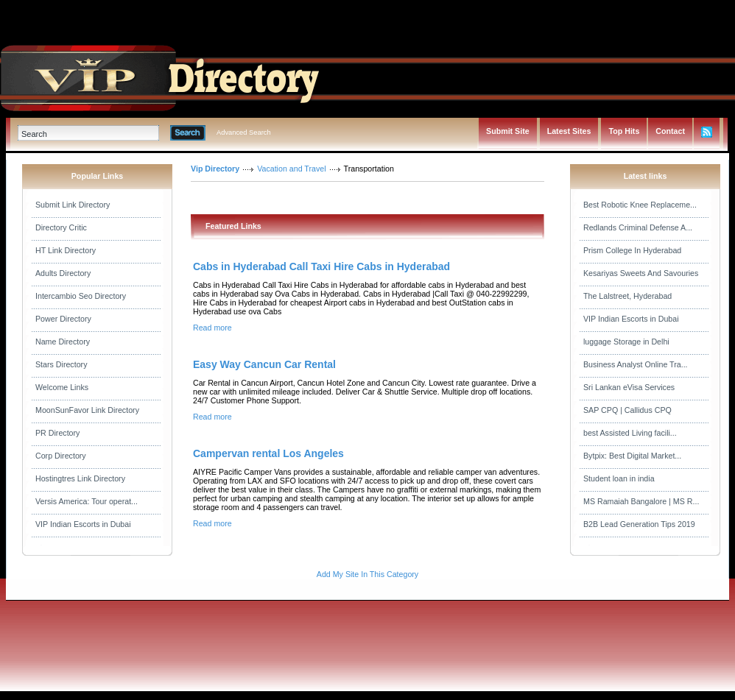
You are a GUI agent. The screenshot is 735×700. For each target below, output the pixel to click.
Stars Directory (61, 364)
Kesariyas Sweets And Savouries (641, 273)
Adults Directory (63, 273)
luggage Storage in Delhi (626, 342)
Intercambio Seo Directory (81, 296)
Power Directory (63, 319)
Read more (212, 328)
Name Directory (63, 342)
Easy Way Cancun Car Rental (264, 364)
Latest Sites (569, 131)
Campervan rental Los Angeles (268, 453)
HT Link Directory (66, 250)
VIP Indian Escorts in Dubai (83, 524)
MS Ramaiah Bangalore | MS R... (641, 501)
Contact (670, 131)
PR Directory (57, 433)
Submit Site (508, 131)
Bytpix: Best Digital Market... (632, 456)
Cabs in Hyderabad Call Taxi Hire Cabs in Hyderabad (321, 266)
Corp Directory (61, 456)
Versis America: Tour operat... (87, 501)
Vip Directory (215, 169)
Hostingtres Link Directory (80, 478)
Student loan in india (619, 478)
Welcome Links (62, 387)
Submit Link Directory (73, 205)
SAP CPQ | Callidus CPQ (627, 410)
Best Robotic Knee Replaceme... (640, 205)
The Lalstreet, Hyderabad (627, 296)
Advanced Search (244, 132)
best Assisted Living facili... (630, 433)
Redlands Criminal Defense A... (638, 227)
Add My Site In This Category (367, 574)
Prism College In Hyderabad (632, 250)
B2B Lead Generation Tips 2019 (639, 524)
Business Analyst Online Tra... (636, 364)
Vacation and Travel (291, 169)
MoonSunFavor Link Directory (87, 410)
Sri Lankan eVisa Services (629, 387)
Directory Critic (61, 227)
